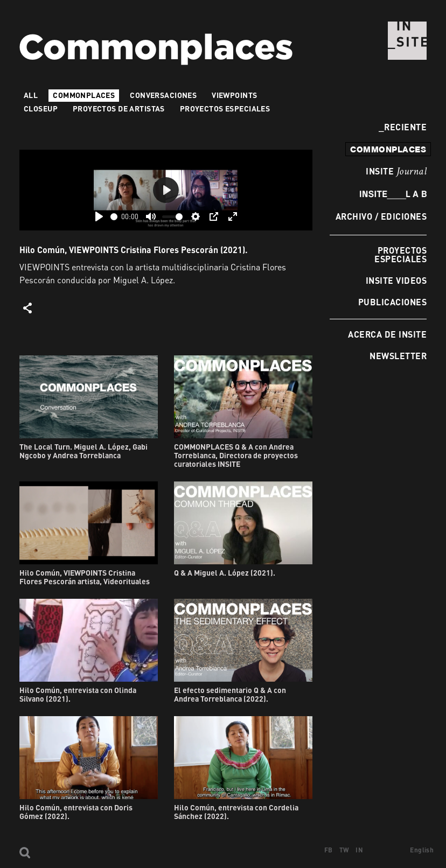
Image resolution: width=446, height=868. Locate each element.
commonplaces (388, 149)
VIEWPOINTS (234, 95)
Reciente (403, 127)
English (422, 850)
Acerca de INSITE (387, 334)
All (31, 95)
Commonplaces (84, 95)
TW (344, 850)
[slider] (114, 217)
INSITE (396, 172)
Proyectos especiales (400, 254)
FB (329, 850)
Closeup (41, 108)
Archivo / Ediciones (381, 216)
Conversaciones (163, 95)
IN (359, 850)
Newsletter (398, 356)
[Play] (99, 216)
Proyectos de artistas (119, 108)
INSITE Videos (396, 280)
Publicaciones (392, 302)
